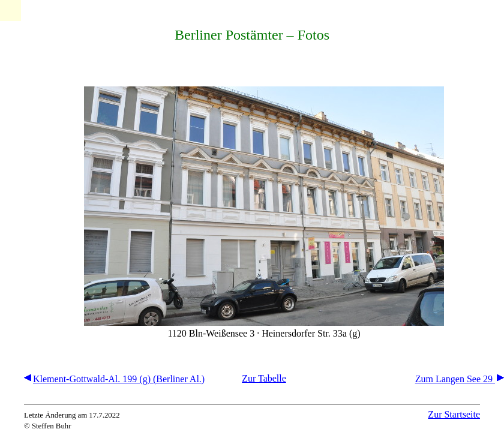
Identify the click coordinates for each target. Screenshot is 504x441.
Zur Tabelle (264, 378)
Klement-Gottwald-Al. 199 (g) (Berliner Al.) (114, 379)
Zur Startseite (454, 414)
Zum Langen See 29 (460, 379)
